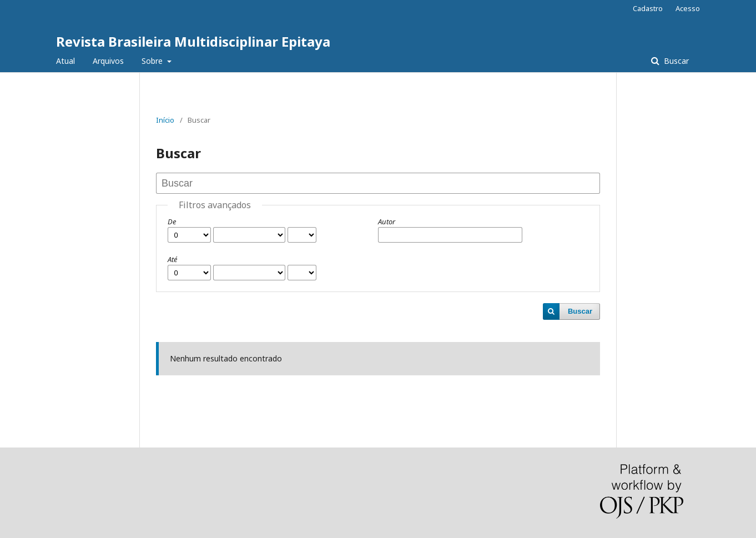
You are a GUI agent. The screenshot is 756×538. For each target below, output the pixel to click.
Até (172, 259)
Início (165, 120)
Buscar (675, 61)
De (172, 222)
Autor (387, 222)
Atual (65, 61)
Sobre (153, 61)
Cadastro (648, 8)
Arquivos (108, 61)
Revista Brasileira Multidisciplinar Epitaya (193, 41)
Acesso (688, 8)
